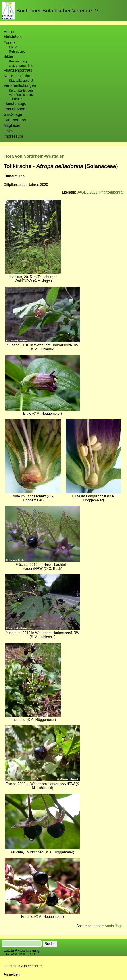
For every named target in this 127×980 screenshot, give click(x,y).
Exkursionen (14, 109)
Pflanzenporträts (18, 70)
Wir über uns (15, 120)
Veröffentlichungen (22, 95)
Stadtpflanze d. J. (21, 81)
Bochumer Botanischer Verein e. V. (58, 11)
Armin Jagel (114, 926)
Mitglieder (12, 125)
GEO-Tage (13, 114)
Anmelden (12, 974)
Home (9, 32)
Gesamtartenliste (21, 66)
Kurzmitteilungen (21, 90)
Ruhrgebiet (17, 52)
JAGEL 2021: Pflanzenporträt (100, 192)
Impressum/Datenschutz (23, 966)
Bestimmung (18, 61)
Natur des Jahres (19, 76)
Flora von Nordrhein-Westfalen (34, 156)
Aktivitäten (13, 37)
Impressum (13, 136)
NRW (13, 47)
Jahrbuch (16, 99)
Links (8, 131)
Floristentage (15, 104)
